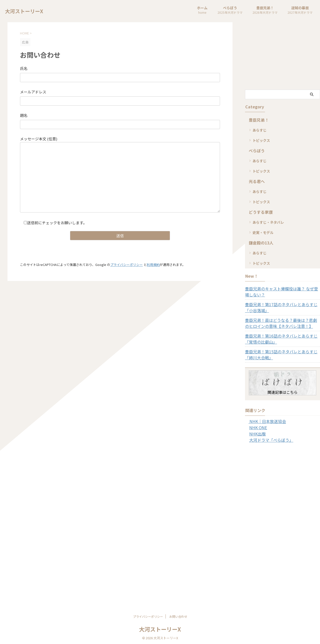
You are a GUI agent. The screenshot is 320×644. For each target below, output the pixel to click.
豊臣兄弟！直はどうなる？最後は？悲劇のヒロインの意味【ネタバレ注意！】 (282, 323)
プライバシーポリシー (126, 264)
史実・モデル (263, 232)
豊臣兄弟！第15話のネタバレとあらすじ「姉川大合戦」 (282, 355)
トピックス (261, 140)
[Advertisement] (282, 56)
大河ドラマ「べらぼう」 (268, 439)
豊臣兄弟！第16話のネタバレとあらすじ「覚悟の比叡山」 (282, 339)
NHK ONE (257, 427)
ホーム (202, 10)
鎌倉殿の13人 (259, 243)
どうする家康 (258, 212)
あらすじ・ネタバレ (268, 222)
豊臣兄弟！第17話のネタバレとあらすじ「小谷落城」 (282, 307)
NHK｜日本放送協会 (265, 421)
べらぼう (230, 10)
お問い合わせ (178, 615)
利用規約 (153, 264)
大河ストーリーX (24, 11)
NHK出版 (256, 433)
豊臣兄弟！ (265, 10)
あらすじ (259, 130)
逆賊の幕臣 (300, 10)
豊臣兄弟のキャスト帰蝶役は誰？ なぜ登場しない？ (282, 292)
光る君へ (255, 181)
